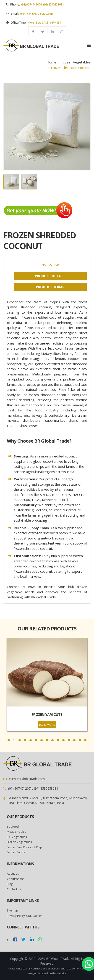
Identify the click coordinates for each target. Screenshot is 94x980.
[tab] (50, 265)
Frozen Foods (16, 852)
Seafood (13, 827)
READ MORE (47, 725)
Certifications (16, 879)
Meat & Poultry (17, 832)
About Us (13, 873)
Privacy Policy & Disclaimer (24, 916)
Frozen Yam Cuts (47, 714)
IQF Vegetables (17, 837)
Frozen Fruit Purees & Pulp (24, 847)
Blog (10, 884)
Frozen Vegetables (76, 62)
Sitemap (12, 910)
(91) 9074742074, (32, 4)
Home (51, 62)
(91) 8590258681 (54, 4)
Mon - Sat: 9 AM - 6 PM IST (44, 22)
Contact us (14, 889)
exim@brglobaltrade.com (37, 14)
